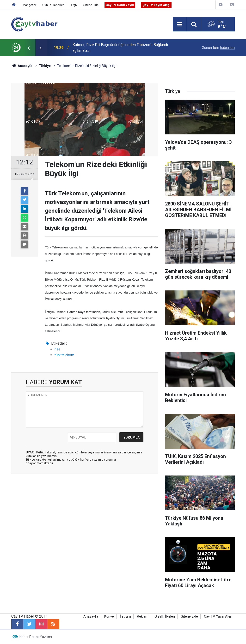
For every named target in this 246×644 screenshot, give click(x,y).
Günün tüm (218, 48)
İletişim (125, 617)
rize (57, 349)
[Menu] (180, 24)
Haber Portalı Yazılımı (36, 637)
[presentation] (29, 48)
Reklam (143, 617)
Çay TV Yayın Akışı (156, 5)
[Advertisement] (85, 523)
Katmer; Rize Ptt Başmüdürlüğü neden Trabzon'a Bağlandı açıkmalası (120, 48)
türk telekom (64, 355)
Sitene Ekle (91, 5)
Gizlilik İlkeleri (165, 617)
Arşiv (74, 5)
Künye (109, 617)
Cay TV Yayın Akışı (218, 617)
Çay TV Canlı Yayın (120, 5)
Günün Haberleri (53, 5)
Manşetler (29, 5)
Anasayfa (91, 617)
